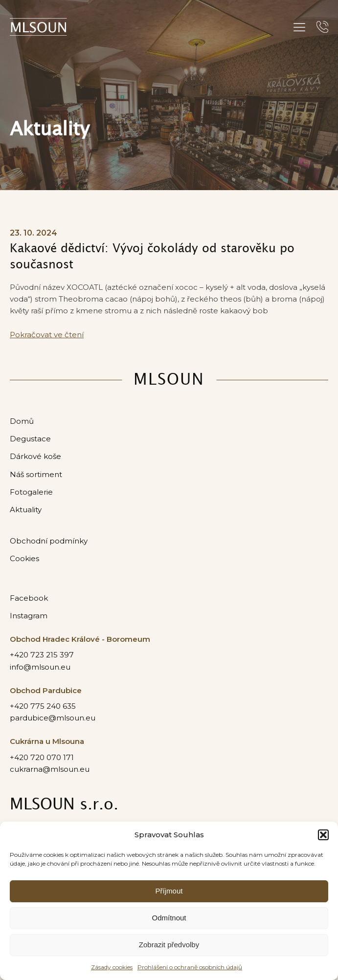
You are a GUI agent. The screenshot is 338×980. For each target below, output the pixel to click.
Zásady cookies (112, 967)
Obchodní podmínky (49, 541)
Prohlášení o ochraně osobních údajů (190, 967)
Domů (22, 421)
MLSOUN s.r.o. (64, 805)
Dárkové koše (35, 456)
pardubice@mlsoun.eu (53, 718)
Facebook (29, 598)
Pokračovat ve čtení (47, 335)
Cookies (24, 558)
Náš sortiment (36, 474)
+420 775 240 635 (43, 706)
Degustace (30, 439)
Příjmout (169, 891)
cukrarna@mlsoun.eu (50, 769)
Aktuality (26, 510)
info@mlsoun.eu (40, 667)
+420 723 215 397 (42, 655)
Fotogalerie (31, 492)
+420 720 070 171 (42, 757)
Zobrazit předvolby (169, 945)
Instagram (29, 616)
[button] (323, 835)
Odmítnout (169, 918)
